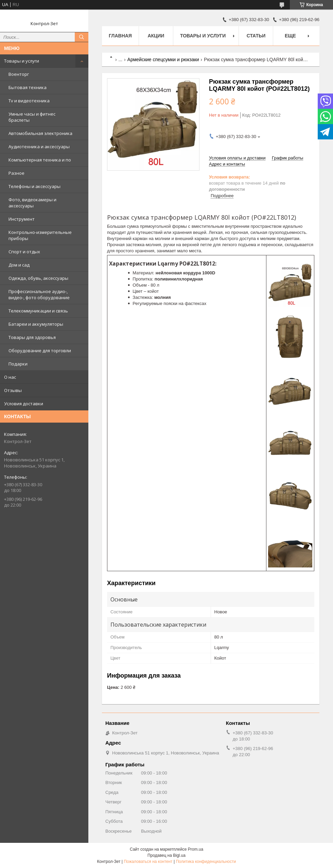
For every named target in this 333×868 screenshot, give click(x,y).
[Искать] (82, 37)
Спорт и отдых (24, 252)
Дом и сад (19, 265)
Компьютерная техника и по (40, 160)
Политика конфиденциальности (206, 862)
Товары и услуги (22, 61)
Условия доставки (24, 404)
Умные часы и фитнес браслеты (32, 117)
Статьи (256, 36)
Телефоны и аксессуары (34, 186)
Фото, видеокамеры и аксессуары (32, 203)
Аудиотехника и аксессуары (39, 147)
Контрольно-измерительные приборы (40, 235)
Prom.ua (196, 849)
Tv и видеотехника (29, 101)
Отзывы (13, 390)
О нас (10, 377)
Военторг (19, 74)
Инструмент (22, 219)
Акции (156, 36)
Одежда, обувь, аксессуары (38, 278)
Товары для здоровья (32, 337)
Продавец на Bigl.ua (166, 855)
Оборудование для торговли (40, 351)
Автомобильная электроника (40, 133)
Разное (16, 173)
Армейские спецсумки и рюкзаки (163, 59)
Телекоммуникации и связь (38, 311)
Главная (120, 36)
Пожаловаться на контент (148, 862)
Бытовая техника (28, 87)
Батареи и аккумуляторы (36, 324)
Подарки (18, 364)
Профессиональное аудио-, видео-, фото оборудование (39, 294)
